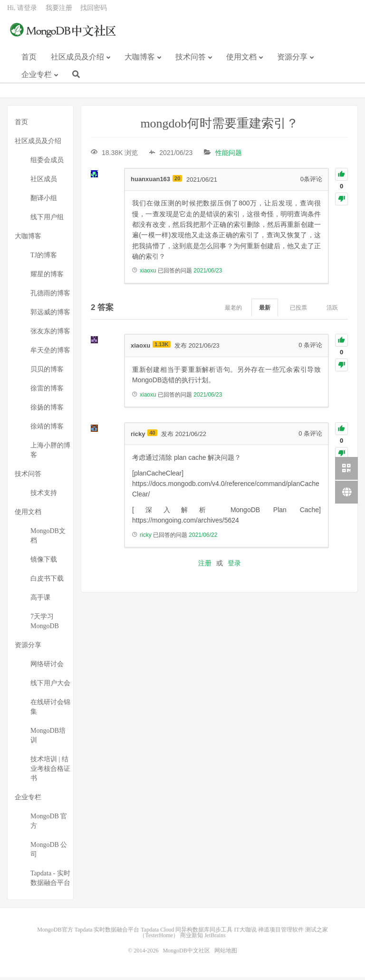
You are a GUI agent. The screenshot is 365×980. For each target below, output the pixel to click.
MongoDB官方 (55, 932)
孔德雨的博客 (50, 296)
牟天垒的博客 (50, 353)
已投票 (298, 310)
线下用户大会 (50, 686)
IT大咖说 (245, 932)
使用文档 (241, 61)
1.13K (161, 347)
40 (152, 435)
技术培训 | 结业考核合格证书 (50, 771)
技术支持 (44, 496)
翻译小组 (44, 201)
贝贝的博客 (47, 372)
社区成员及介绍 (77, 61)
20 (177, 181)
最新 (265, 310)
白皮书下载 (47, 581)
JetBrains (215, 938)
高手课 (40, 600)
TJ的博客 (44, 258)
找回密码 (94, 12)
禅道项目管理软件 (281, 932)
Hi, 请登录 (22, 12)
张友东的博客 (50, 334)
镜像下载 (44, 562)
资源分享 (292, 61)
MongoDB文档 (48, 539)
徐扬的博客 (47, 410)
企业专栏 (37, 79)
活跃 (332, 310)
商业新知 (192, 938)
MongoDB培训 (48, 738)
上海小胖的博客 (50, 453)
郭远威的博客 (50, 315)
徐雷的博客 (47, 391)
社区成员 (44, 182)
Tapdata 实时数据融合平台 (107, 932)
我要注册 (59, 12)
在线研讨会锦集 (50, 710)
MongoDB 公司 (49, 852)
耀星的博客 (47, 277)
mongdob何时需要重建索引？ (219, 126)
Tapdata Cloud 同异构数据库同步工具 (187, 932)
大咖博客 (140, 61)
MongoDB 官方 (49, 824)
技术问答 (191, 61)
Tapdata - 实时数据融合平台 (50, 881)
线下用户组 (47, 220)
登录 (234, 565)
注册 (205, 565)
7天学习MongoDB (45, 624)
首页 (29, 61)
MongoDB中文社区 (64, 35)
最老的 (233, 310)
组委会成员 (47, 163)
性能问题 (229, 155)
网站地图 (226, 953)
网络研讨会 (47, 667)
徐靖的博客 (47, 429)
